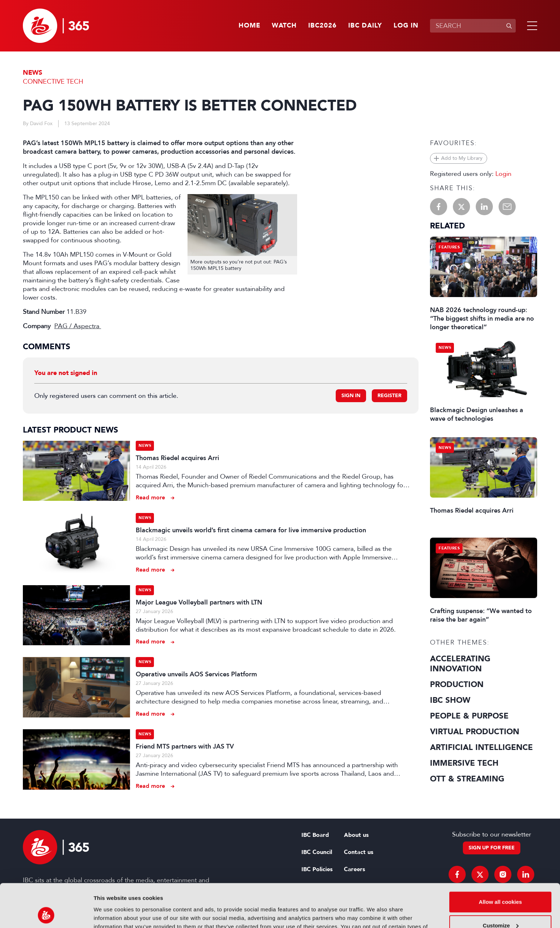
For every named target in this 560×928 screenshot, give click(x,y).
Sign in (351, 396)
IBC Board (315, 835)
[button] (531, 26)
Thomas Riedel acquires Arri (177, 458)
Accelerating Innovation (460, 664)
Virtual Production (475, 732)
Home (249, 26)
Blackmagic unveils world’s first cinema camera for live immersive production (251, 530)
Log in (406, 26)
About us (356, 835)
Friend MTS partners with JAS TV (185, 746)
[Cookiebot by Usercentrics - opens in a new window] (46, 914)
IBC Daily (365, 26)
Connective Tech (53, 82)
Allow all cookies (501, 861)
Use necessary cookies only (500, 908)
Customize (501, 885)
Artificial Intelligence (481, 747)
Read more (150, 497)
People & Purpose (469, 716)
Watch (284, 26)
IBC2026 (322, 26)
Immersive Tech (464, 763)
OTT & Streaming (467, 779)
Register (389, 396)
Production (457, 685)
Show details (110, 914)
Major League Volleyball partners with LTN (199, 602)
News (32, 73)
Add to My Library (462, 158)
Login (503, 174)
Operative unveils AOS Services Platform (196, 674)
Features (449, 247)
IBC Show (450, 700)
